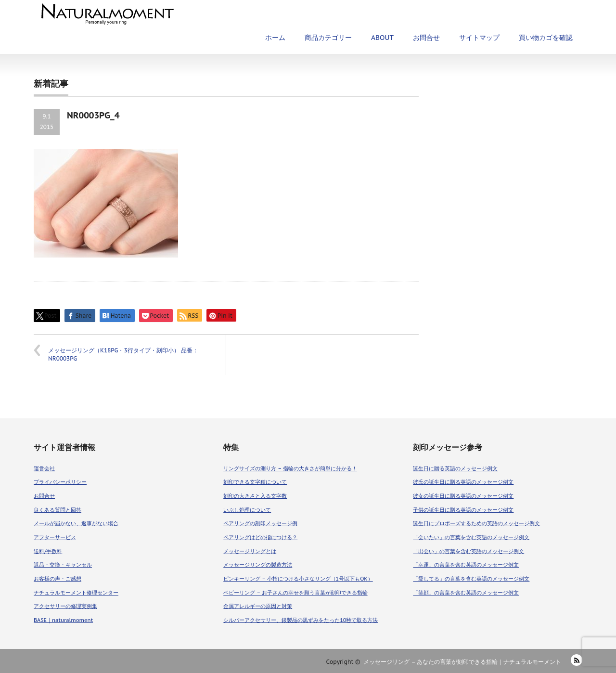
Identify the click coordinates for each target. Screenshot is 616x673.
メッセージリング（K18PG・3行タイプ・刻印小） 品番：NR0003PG (123, 354)
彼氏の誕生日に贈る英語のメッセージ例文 (463, 482)
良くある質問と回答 (58, 510)
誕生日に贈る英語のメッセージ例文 (455, 468)
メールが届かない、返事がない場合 (76, 523)
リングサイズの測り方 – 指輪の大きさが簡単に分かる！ (290, 468)
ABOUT (382, 38)
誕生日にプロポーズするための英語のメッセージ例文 (476, 523)
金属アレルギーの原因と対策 (258, 606)
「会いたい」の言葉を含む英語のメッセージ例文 (471, 537)
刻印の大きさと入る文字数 (255, 496)
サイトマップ (479, 38)
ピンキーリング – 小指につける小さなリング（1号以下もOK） (298, 579)
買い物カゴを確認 (546, 38)
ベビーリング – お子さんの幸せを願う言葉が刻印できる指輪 (295, 593)
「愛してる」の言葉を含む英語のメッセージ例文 (471, 579)
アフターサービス (55, 537)
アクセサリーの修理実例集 (65, 606)
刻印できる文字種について (255, 482)
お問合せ (426, 38)
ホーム (275, 38)
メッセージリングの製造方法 (258, 565)
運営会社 (44, 468)
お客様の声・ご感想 (58, 579)
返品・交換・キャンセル (63, 565)
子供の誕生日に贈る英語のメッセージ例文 (463, 510)
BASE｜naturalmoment (63, 620)
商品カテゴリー (328, 38)
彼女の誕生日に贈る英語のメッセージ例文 (463, 496)
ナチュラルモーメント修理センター (76, 593)
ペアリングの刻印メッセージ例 (260, 523)
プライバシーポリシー (60, 482)
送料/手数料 (48, 551)
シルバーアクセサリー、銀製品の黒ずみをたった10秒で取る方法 (301, 620)
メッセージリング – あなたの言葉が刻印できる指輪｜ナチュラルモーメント (462, 662)
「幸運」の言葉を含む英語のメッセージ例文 (466, 565)
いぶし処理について (247, 510)
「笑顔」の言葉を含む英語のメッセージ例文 (466, 593)
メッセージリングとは (250, 551)
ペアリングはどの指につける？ (260, 537)
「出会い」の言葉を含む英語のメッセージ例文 (468, 551)
